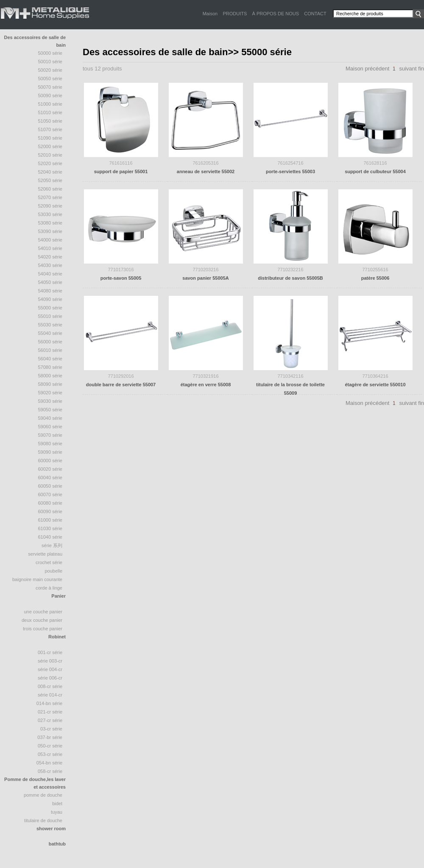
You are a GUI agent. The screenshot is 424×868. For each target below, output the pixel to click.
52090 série (50, 206)
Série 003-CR (50, 661)
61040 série (50, 537)
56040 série (50, 359)
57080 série (50, 367)
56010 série (50, 350)
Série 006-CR (50, 678)
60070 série (50, 494)
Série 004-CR (50, 669)
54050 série (50, 282)
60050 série (50, 486)
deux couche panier (42, 620)
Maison (210, 14)
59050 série (50, 410)
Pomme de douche (43, 795)
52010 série (50, 155)
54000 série (50, 240)
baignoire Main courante (37, 579)
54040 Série (50, 274)
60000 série (50, 461)
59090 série (50, 452)
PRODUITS (235, 14)
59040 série (50, 418)
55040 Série (50, 333)
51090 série (50, 138)
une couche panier (43, 612)
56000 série (50, 342)
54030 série (50, 265)
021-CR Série (50, 712)
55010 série (50, 316)
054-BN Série (49, 763)
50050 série (50, 79)
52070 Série (50, 197)
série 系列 (52, 545)
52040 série (50, 172)
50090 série (50, 96)
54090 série (50, 299)
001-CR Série (50, 652)
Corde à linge (49, 588)
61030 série (50, 528)
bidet (57, 803)
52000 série (50, 146)
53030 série (50, 214)
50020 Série (50, 70)
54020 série (50, 257)
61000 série (50, 520)
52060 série (50, 189)
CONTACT (315, 14)
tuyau (57, 812)
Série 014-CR (50, 695)
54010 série (50, 248)
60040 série (50, 478)
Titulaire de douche (43, 820)
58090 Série (50, 384)
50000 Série (50, 53)
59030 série (50, 401)
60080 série (50, 503)
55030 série (50, 325)
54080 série (50, 291)
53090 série (50, 231)
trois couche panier (43, 629)
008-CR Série (50, 686)
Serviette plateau (45, 554)
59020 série (50, 393)
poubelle (53, 571)
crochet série (49, 562)
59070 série (50, 435)
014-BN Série (49, 703)
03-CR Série (51, 729)
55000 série (50, 308)
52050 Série (50, 180)
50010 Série (50, 62)
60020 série (50, 469)
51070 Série (50, 129)
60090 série (50, 511)
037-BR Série (50, 737)
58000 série (50, 376)
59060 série (50, 427)
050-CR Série (50, 746)
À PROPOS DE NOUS (275, 14)
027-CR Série (50, 720)
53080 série (50, 223)
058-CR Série (50, 771)
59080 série (50, 444)
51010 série (50, 112)
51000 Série (50, 104)
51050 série (50, 121)
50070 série (50, 87)
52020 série (50, 163)
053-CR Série (50, 754)
